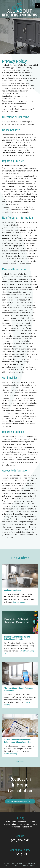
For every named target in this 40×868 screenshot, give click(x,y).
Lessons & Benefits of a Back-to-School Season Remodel (17, 638)
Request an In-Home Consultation (20, 801)
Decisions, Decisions (13, 590)
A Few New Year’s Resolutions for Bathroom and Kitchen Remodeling (18, 741)
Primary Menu (37, 6)
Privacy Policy (29, 866)
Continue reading (20, 602)
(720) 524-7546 (20, 840)
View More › (20, 762)
